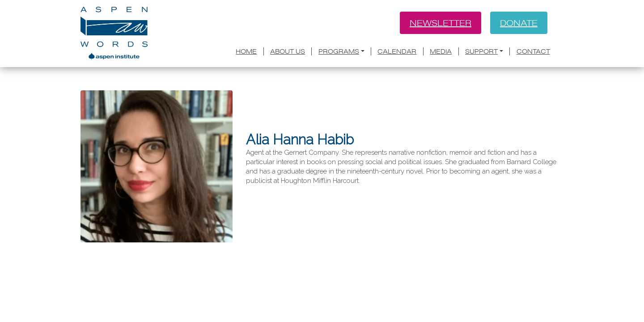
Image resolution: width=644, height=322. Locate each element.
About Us (288, 51)
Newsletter (441, 23)
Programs (339, 51)
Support (481, 51)
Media (441, 51)
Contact (533, 51)
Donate (519, 23)
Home (246, 51)
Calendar (397, 51)
